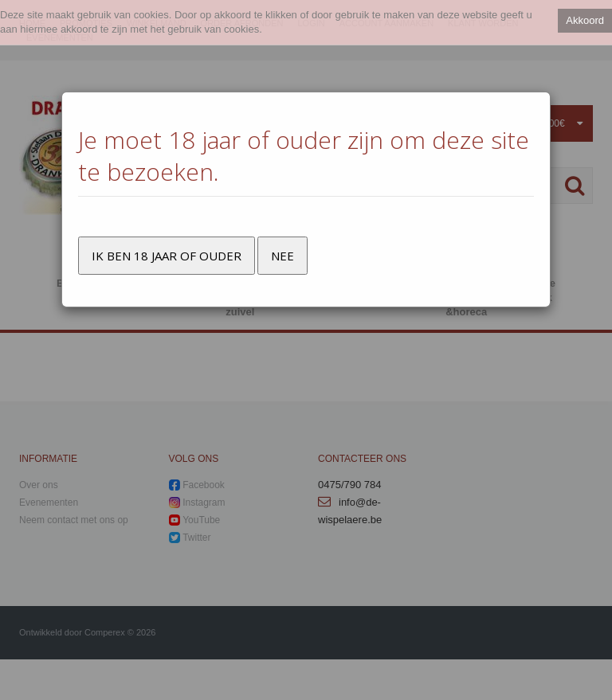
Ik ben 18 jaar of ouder (167, 256)
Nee (282, 256)
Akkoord (585, 20)
